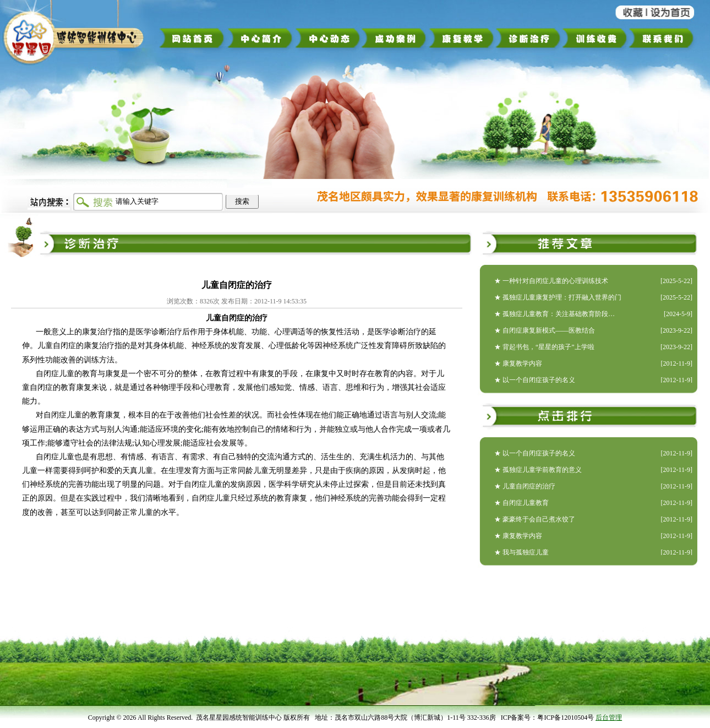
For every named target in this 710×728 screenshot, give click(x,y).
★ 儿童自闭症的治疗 (525, 486)
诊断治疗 (528, 38)
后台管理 (609, 718)
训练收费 (595, 38)
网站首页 (192, 38)
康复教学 (461, 38)
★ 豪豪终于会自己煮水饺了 (535, 519)
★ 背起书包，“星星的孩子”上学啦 (544, 347)
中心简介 (260, 38)
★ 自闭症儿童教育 (521, 503)
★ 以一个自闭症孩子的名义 (535, 380)
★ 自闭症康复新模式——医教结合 (545, 330)
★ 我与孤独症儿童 (521, 552)
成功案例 (395, 38)
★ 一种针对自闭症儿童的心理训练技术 (551, 281)
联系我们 (665, 38)
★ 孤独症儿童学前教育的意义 (538, 470)
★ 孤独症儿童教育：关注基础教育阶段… (555, 314)
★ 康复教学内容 (518, 363)
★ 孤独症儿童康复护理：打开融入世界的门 (558, 297)
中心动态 (328, 38)
